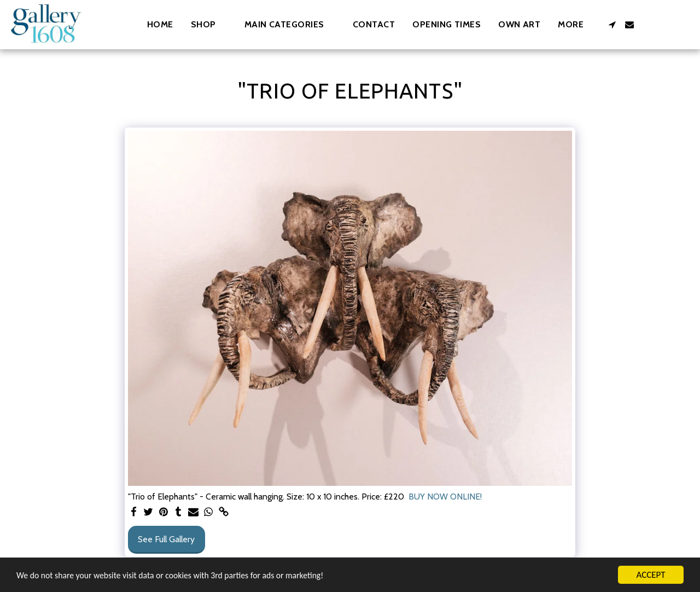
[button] (290, 24)
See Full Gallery (166, 539)
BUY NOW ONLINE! (445, 497)
